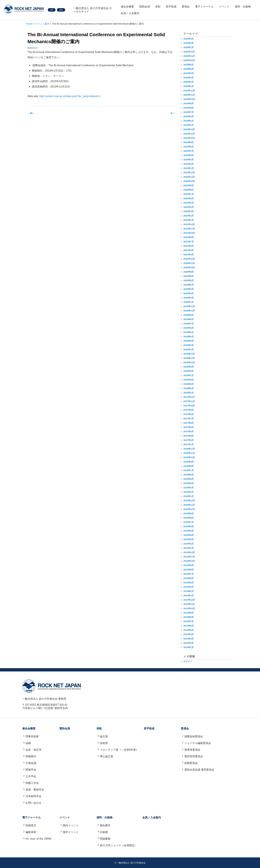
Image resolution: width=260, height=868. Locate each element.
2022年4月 (189, 207)
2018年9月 (189, 367)
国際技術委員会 (194, 736)
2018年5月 (189, 380)
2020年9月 (189, 272)
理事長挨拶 (32, 736)
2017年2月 (189, 440)
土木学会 (31, 776)
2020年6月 (189, 280)
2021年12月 (189, 224)
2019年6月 (189, 328)
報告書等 (105, 825)
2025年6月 (189, 65)
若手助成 (171, 7)
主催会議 (31, 763)
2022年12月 (189, 173)
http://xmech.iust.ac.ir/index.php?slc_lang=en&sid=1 (70, 96)
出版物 (104, 832)
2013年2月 (189, 643)
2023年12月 (189, 129)
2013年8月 (189, 617)
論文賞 (104, 736)
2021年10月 (189, 233)
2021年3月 (189, 250)
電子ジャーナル (204, 7)
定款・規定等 (33, 750)
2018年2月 (189, 393)
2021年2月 (189, 255)
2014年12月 (189, 552)
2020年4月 (189, 289)
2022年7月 (189, 194)
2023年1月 (189, 168)
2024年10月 (189, 99)
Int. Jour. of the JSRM (38, 839)
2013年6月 (189, 626)
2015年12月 (189, 501)
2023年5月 (189, 155)
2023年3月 (189, 160)
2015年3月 (189, 539)
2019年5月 (189, 332)
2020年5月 (189, 285)
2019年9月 (189, 315)
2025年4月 (189, 73)
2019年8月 (189, 319)
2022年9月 (189, 186)
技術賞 (104, 743)
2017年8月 (189, 414)
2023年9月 (189, 142)
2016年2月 (189, 492)
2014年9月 (189, 565)
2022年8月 (189, 190)
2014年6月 (189, 578)
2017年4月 (189, 432)
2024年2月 (189, 121)
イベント (224, 7)
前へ (31, 113)
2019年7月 (189, 324)
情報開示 (31, 756)
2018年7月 (189, 375)
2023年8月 (189, 147)
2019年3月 (189, 341)
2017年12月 (189, 397)
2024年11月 (189, 95)
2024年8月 (189, 108)
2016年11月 (189, 453)
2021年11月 (189, 229)
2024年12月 (189, 91)
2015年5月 (189, 531)
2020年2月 (189, 298)
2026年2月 (189, 43)
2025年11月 (189, 56)
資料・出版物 (243, 7)
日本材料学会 (33, 796)
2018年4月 (189, 384)
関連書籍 (105, 839)
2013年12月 (189, 600)
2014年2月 (189, 591)
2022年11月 (189, 177)
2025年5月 (189, 69)
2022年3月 (189, 211)
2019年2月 (189, 345)
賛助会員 (145, 7)
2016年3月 (189, 488)
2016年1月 (189, 496)
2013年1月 (189, 647)
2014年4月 (189, 587)
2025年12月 (189, 52)
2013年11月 (189, 604)
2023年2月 (189, 164)
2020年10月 (189, 268)
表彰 (158, 7)
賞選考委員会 (192, 750)
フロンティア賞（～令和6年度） (119, 750)
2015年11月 (189, 505)
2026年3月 (189, 39)
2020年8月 (189, 276)
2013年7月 (189, 621)
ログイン (188, 661)
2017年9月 (189, 410)
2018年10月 (189, 362)
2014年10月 (189, 561)
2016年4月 (189, 483)
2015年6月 (189, 526)
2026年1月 (189, 47)
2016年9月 (189, 462)
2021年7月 (189, 242)
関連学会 (31, 770)
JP (52, 10)
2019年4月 (189, 337)
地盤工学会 (32, 783)
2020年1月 (189, 302)
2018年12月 (189, 354)
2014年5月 (189, 583)
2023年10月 (189, 138)
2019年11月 (189, 311)
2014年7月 (189, 574)
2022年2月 (189, 216)
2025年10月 (189, 60)
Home (29, 24)
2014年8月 (189, 570)
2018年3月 (189, 388)
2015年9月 (189, 514)
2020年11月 (189, 263)
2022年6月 (189, 198)
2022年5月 (189, 203)
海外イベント (71, 832)
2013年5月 (189, 630)
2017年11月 (189, 401)
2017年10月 (189, 406)
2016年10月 (189, 457)
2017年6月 (189, 423)
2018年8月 (189, 371)
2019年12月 (189, 306)
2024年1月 (189, 125)
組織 (28, 743)
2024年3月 (189, 116)
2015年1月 (189, 548)
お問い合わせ (33, 803)
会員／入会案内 (130, 13)
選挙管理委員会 (194, 756)
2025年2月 (189, 82)
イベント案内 (42, 24)
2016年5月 (189, 479)
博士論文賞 (106, 756)
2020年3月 (189, 293)
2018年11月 (189, 358)
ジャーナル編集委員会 (198, 743)
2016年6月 (189, 475)
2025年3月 (189, 78)
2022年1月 (189, 220)
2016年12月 (189, 449)
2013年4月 (189, 634)
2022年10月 (189, 181)
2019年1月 (189, 350)
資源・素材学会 (35, 790)
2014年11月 (189, 557)
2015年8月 (189, 518)
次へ (174, 113)
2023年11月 (189, 134)
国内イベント (71, 825)
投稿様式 (31, 825)
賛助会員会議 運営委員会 (199, 770)
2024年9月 (189, 103)
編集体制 (31, 832)
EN (61, 10)
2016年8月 (189, 466)
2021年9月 (189, 237)
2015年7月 (189, 522)
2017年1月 (189, 444)
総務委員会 (191, 763)
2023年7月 (189, 151)
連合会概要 (127, 7)
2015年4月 (189, 535)
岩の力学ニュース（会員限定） (118, 845)
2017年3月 (189, 436)
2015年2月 (189, 544)
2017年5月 (189, 427)
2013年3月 (189, 639)
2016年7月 (189, 470)
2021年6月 (189, 246)
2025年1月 (189, 86)
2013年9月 (189, 613)
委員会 (186, 7)
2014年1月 (189, 596)
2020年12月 (189, 259)
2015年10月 (189, 509)
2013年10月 (189, 608)
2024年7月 (189, 112)
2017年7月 (189, 419)
